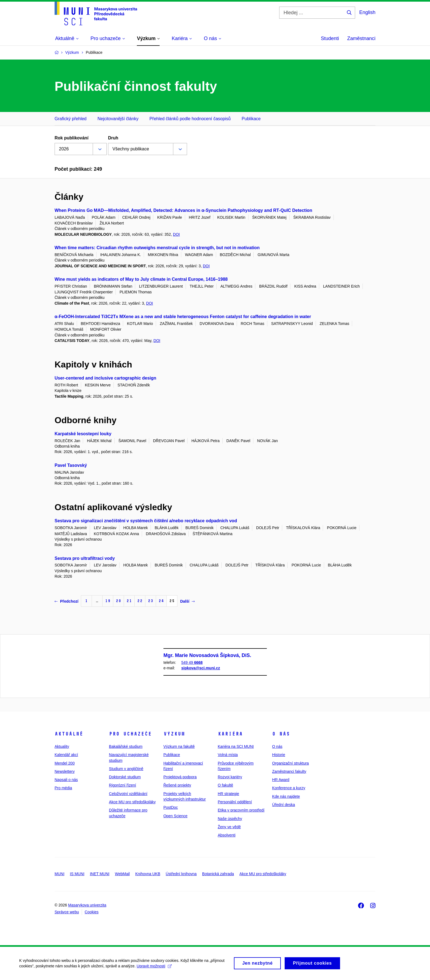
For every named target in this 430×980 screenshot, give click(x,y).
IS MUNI (77, 874)
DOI (176, 234)
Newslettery (65, 771)
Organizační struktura (290, 763)
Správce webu (67, 912)
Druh (113, 138)
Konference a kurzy (289, 788)
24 (161, 601)
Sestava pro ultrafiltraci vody (85, 558)
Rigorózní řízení (122, 785)
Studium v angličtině (126, 769)
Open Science (176, 816)
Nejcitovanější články (118, 119)
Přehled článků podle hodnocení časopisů (190, 119)
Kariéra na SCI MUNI (236, 746)
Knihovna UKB (148, 874)
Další (187, 601)
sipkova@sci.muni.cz (201, 668)
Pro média (63, 788)
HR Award (281, 780)
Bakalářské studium (126, 746)
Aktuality (62, 746)
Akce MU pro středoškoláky (132, 802)
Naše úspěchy (230, 819)
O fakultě (225, 785)
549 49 (192, 662)
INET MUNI (100, 874)
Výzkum (174, 734)
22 (140, 601)
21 (129, 601)
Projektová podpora (180, 777)
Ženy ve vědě (229, 827)
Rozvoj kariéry (230, 777)
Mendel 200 (65, 763)
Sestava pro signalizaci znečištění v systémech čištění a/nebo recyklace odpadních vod (146, 521)
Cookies (92, 912)
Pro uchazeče (130, 734)
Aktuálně (69, 734)
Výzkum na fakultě (179, 746)
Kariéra (230, 734)
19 (108, 601)
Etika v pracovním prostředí (241, 810)
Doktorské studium (125, 777)
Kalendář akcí (66, 755)
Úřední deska (283, 805)
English (367, 12)
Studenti (330, 38)
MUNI (60, 874)
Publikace (251, 119)
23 (151, 601)
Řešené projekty (177, 785)
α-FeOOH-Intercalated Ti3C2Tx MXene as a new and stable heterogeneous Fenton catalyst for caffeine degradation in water (183, 317)
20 (118, 601)
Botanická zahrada (218, 874)
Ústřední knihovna (181, 874)
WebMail (122, 874)
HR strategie (228, 794)
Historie (278, 755)
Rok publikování (72, 138)
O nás (281, 734)
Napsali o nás (66, 780)
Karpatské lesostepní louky (83, 434)
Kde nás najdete (286, 796)
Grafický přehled (71, 119)
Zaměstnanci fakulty (289, 771)
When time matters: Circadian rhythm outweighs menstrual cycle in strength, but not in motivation (157, 248)
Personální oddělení (235, 802)
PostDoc (171, 807)
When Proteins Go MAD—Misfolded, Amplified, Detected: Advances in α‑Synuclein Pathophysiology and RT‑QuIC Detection (183, 210)
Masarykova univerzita (87, 905)
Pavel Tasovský (71, 465)
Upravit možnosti (154, 968)
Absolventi (227, 835)
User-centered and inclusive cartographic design (105, 378)
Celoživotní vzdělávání (128, 794)
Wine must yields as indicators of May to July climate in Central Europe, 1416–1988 (141, 279)
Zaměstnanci (361, 38)
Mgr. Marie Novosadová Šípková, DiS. (207, 655)
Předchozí (67, 601)
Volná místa (228, 755)
